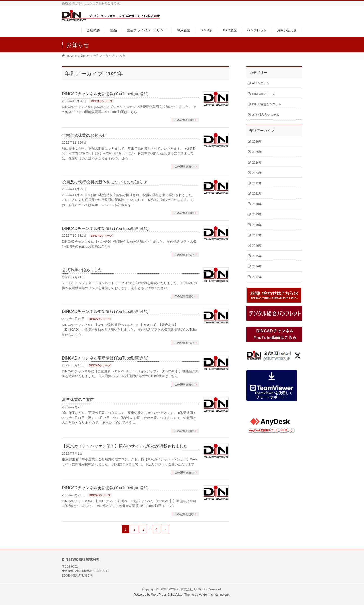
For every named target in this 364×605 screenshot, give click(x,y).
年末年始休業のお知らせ (84, 135)
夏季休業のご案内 (78, 400)
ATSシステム (261, 83)
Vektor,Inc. (206, 595)
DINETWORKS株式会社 (176, 589)
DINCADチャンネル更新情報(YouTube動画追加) (105, 94)
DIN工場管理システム (267, 104)
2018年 (257, 225)
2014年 (257, 266)
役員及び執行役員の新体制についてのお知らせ (104, 182)
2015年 (257, 256)
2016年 (257, 245)
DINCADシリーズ (102, 101)
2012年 (257, 277)
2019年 (257, 214)
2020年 (257, 204)
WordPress (159, 595)
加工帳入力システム (266, 114)
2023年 (257, 173)
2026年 (257, 141)
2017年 (257, 235)
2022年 (257, 183)
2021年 (257, 193)
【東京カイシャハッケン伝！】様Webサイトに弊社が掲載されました (125, 446)
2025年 (257, 152)
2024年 (257, 162)
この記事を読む (184, 120)
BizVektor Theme (182, 595)
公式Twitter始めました (82, 270)
